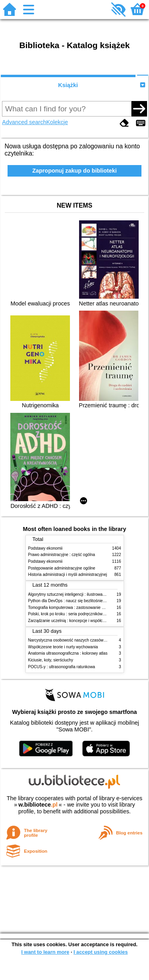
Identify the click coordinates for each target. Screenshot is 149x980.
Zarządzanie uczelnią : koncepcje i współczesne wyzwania (80, 621)
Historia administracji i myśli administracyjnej (68, 575)
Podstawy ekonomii (45, 548)
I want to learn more (45, 952)
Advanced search (24, 122)
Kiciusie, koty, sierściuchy (51, 660)
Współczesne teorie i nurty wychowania (63, 647)
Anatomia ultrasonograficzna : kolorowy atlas (68, 653)
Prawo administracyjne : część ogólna (62, 555)
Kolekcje (57, 122)
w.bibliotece (38, 805)
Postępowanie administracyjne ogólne (62, 568)
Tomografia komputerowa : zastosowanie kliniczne (73, 608)
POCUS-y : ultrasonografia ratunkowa (62, 667)
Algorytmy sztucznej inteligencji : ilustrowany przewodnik (78, 594)
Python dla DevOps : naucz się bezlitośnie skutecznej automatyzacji (88, 601)
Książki (68, 85)
